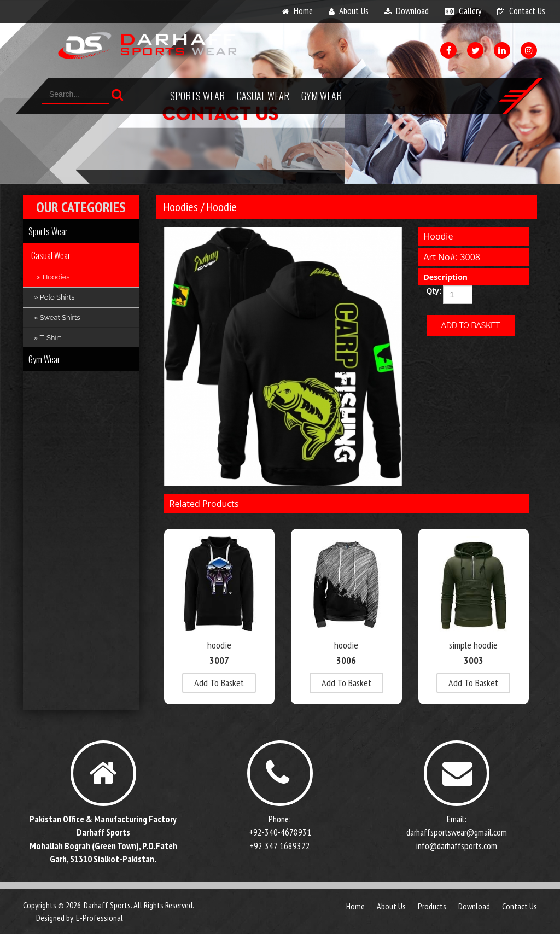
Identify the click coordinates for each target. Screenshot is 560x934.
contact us (527, 11)
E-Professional (100, 918)
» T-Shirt (48, 338)
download (412, 11)
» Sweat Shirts (57, 317)
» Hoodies (53, 277)
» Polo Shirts (54, 297)
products (432, 906)
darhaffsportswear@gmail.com (457, 832)
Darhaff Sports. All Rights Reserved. (139, 905)
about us (354, 11)
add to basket (219, 683)
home (303, 11)
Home (355, 906)
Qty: (431, 291)
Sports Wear (197, 96)
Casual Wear (263, 96)
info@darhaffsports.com (457, 846)
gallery (470, 11)
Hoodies (181, 207)
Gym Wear (322, 96)
